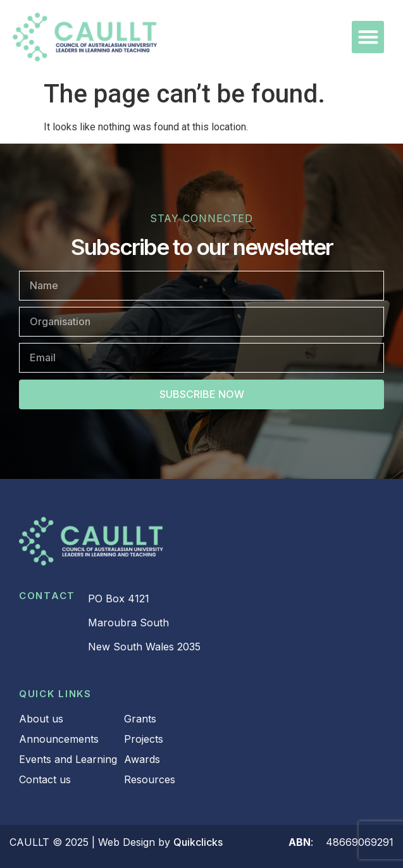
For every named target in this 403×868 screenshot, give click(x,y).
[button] (368, 37)
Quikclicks (198, 842)
